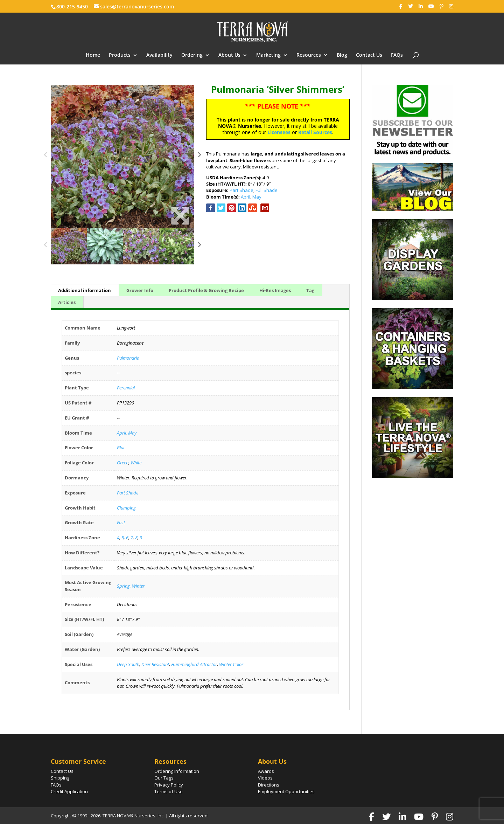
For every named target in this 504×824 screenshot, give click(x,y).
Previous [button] (46, 157)
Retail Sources (315, 132)
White (136, 463)
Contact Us (369, 55)
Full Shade (267, 190)
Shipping (60, 778)
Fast (121, 522)
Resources (309, 55)
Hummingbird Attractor (194, 664)
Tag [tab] (310, 290)
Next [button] (199, 157)
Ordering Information (177, 771)
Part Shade (241, 190)
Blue (121, 448)
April (246, 197)
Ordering (192, 55)
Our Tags (164, 778)
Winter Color (231, 664)
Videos (265, 778)
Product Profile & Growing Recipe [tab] (206, 290)
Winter (138, 586)
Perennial (126, 388)
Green (123, 463)
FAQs (397, 55)
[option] (122, 157)
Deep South (128, 664)
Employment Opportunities (286, 791)
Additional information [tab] (85, 290)
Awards (266, 771)
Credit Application (69, 791)
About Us (229, 55)
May (257, 197)
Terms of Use (169, 791)
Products (120, 55)
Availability (159, 55)
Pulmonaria (128, 358)
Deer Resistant (155, 664)
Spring (123, 586)
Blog (342, 55)
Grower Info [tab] (140, 290)
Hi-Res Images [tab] (275, 290)
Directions (269, 785)
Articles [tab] (67, 302)
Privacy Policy (169, 785)
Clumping (126, 508)
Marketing (268, 55)
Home (93, 55)
